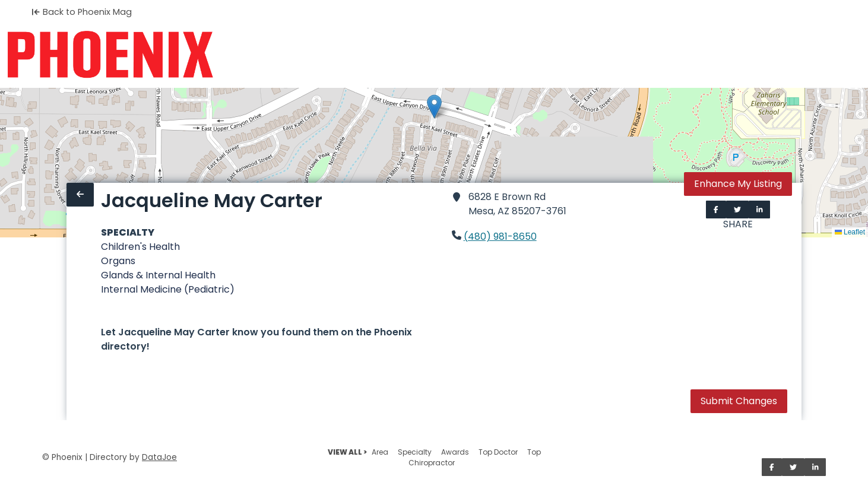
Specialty (415, 452)
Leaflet (850, 232)
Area (380, 452)
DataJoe (159, 457)
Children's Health (140, 247)
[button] (434, 107)
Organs (118, 261)
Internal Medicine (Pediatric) (168, 289)
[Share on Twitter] (737, 210)
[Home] (110, 55)
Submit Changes (739, 401)
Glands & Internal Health (158, 275)
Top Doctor (498, 452)
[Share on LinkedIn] (760, 210)
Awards (455, 452)
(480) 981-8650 (500, 237)
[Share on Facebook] (716, 210)
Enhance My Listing (738, 184)
